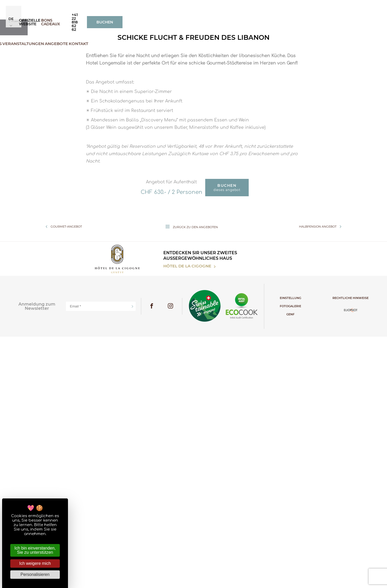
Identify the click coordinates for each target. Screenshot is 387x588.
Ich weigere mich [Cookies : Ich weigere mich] (35, 563)
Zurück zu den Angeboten (190, 483)
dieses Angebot (227, 444)
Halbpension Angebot (321, 483)
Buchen (357, 9)
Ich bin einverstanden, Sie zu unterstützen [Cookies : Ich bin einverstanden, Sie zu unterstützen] (35, 550)
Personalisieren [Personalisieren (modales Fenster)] (35, 574)
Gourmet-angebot (63, 483)
